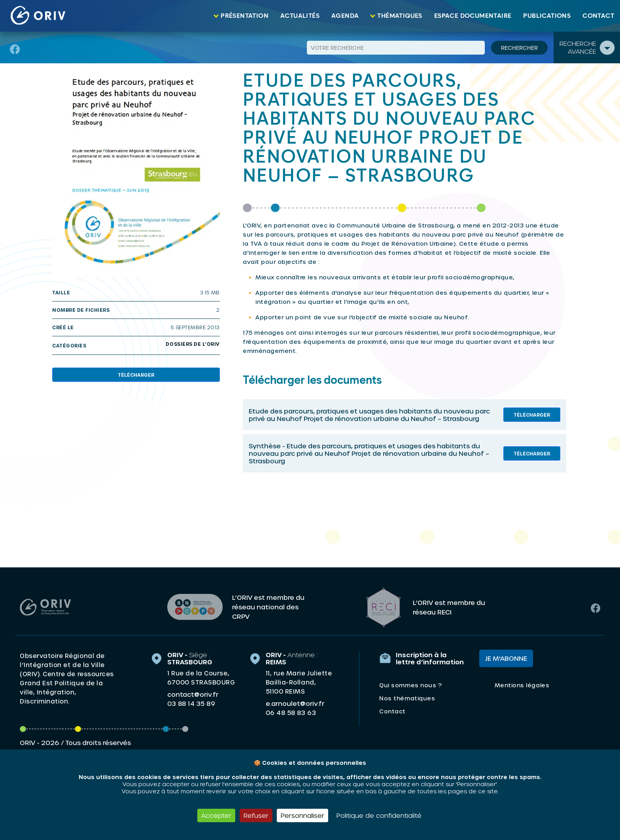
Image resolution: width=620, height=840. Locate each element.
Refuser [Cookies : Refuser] (256, 815)
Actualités (300, 16)
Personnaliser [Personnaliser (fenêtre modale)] (302, 815)
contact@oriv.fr (193, 694)
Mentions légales (522, 685)
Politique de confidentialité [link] (379, 815)
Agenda (345, 16)
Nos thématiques (407, 698)
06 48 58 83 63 (291, 712)
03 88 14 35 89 (191, 703)
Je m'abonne (506, 658)
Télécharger (136, 375)
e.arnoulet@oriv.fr (295, 703)
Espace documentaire (473, 16)
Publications (547, 16)
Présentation (245, 16)
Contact (598, 16)
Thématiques (400, 16)
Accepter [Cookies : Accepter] (216, 815)
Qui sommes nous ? (410, 685)
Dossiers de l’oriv (193, 344)
